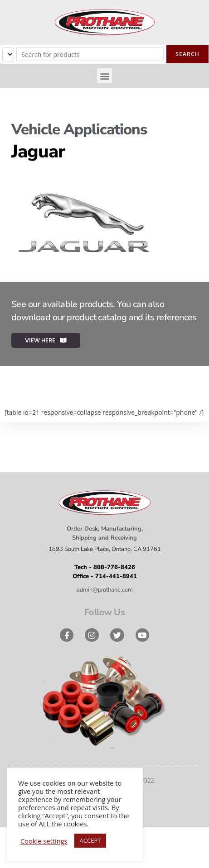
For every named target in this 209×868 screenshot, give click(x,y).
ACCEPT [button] (90, 840)
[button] (104, 76)
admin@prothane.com (105, 590)
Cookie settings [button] (44, 841)
